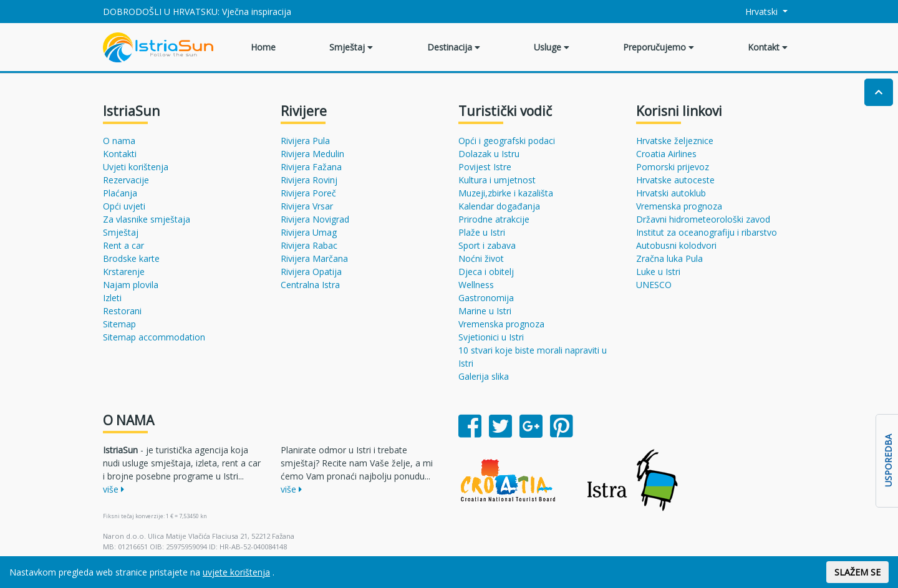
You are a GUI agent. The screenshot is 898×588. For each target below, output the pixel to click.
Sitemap (119, 324)
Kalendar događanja (499, 206)
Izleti (112, 298)
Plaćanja (120, 193)
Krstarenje (124, 272)
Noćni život (481, 258)
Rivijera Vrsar (307, 206)
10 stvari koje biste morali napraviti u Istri (533, 357)
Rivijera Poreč (308, 193)
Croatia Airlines (666, 154)
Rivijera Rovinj (309, 180)
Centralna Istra (310, 285)
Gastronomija (486, 298)
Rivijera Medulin (312, 154)
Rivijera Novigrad (315, 219)
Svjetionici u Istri (491, 337)
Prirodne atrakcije (494, 219)
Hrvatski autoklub (671, 193)
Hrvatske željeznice (675, 141)
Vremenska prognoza (501, 324)
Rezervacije (126, 180)
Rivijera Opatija (311, 272)
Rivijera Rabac (309, 245)
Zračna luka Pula (669, 258)
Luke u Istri (658, 272)
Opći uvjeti (124, 206)
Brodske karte (131, 258)
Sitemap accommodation (154, 337)
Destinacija (454, 47)
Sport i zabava (487, 245)
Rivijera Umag (309, 232)
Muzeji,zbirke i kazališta (506, 193)
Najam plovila (131, 285)
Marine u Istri (485, 311)
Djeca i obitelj (486, 272)
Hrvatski (755, 12)
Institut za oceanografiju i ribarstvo (707, 232)
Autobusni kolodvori (676, 245)
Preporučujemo (659, 47)
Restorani (122, 311)
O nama (119, 141)
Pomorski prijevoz (673, 167)
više (113, 489)
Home (263, 47)
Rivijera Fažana (311, 167)
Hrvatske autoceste (675, 180)
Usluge (552, 47)
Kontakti (120, 154)
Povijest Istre (485, 167)
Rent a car (123, 245)
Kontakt (768, 47)
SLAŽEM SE (857, 572)
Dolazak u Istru (489, 154)
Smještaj (351, 47)
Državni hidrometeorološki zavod (703, 219)
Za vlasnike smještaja (147, 219)
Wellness (476, 285)
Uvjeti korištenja (136, 167)
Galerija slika (484, 376)
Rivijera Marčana (314, 258)
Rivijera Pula (305, 141)
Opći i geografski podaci (507, 141)
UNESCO (654, 285)
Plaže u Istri (482, 232)
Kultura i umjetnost (497, 180)
